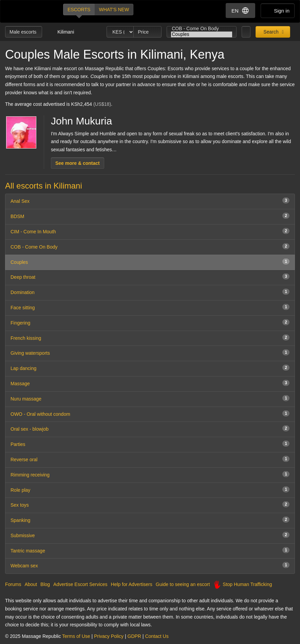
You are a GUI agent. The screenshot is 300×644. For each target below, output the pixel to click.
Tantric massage (150, 550)
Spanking (150, 520)
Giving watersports (150, 353)
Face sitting (150, 307)
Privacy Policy (109, 636)
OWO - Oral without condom (150, 414)
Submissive (150, 535)
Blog (45, 584)
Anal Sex (150, 201)
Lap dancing (150, 368)
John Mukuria (81, 121)
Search (270, 32)
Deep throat (150, 277)
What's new (114, 9)
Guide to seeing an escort (183, 584)
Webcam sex (150, 565)
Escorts (79, 9)
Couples (202, 34)
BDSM (150, 216)
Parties (150, 444)
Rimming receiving (150, 474)
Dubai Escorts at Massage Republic (28, 11)
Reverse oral (150, 459)
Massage (150, 383)
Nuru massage (150, 398)
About (31, 584)
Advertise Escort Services (80, 584)
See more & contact (78, 163)
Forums (13, 584)
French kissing (150, 338)
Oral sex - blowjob (150, 428)
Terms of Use (76, 636)
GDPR (134, 636)
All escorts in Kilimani (44, 186)
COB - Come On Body (202, 29)
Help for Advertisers (132, 584)
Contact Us (157, 636)
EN (240, 11)
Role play (150, 490)
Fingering (150, 322)
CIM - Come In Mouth (150, 231)
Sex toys (150, 504)
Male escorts (24, 32)
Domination (150, 292)
